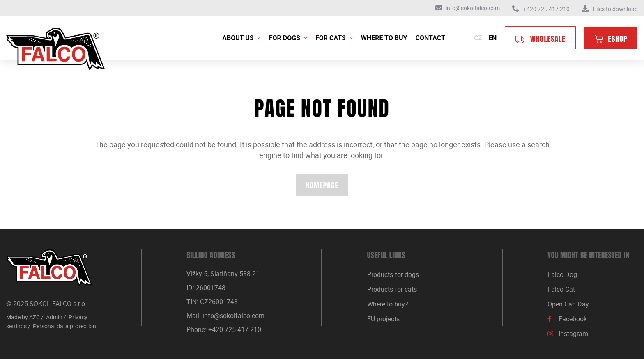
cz (478, 38)
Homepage (322, 185)
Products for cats (392, 289)
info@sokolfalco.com (233, 316)
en (492, 38)
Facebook (573, 319)
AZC (34, 317)
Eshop (618, 39)
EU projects (383, 319)
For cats (331, 38)
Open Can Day (568, 304)
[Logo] (49, 268)
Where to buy (384, 38)
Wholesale (548, 39)
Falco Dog (562, 274)
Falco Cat (561, 289)
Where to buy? (388, 304)
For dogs (285, 38)
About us (239, 38)
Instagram (573, 334)
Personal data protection (64, 326)
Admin (54, 317)
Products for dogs (393, 274)
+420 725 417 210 (235, 329)
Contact (430, 38)
